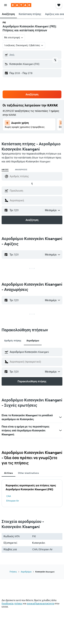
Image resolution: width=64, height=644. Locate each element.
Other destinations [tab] (28, 473)
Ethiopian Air (13, 501)
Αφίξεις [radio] (5, 170)
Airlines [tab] (9, 473)
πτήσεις (19, 604)
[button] (6, 5)
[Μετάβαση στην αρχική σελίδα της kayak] (21, 5)
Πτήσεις (13, 572)
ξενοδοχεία (8, 604)
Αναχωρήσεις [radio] (21, 170)
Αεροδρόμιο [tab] (33, 341)
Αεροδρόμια (26, 572)
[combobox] (53, 210)
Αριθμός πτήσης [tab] (13, 341)
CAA (9, 496)
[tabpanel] (32, 493)
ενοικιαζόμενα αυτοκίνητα (41, 604)
